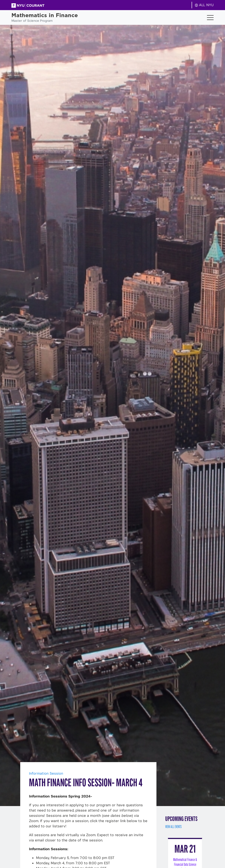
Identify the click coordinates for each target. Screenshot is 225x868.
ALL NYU (204, 5)
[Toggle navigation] (210, 18)
